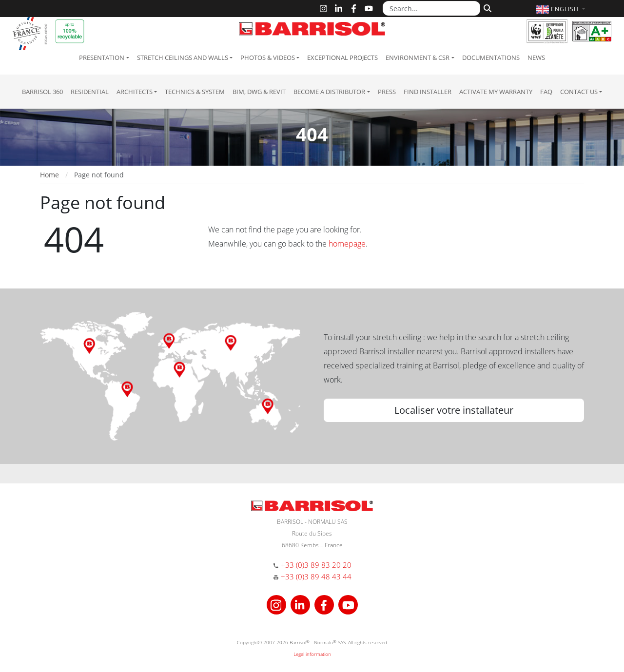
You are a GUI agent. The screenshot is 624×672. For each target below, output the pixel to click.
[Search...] (431, 8)
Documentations (491, 58)
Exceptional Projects (342, 58)
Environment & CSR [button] (418, 58)
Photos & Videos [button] (268, 58)
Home (49, 175)
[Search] (486, 7)
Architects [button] (135, 92)
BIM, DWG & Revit (259, 92)
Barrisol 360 (42, 92)
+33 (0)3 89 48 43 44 (316, 576)
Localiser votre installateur (454, 410)
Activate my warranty (496, 92)
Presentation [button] (102, 58)
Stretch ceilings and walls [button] (183, 58)
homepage (347, 244)
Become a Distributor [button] (329, 92)
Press (387, 92)
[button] (562, 9)
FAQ (546, 92)
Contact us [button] (579, 92)
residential (90, 92)
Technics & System (195, 92)
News (536, 58)
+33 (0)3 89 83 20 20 (316, 565)
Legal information (312, 654)
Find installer (428, 92)
